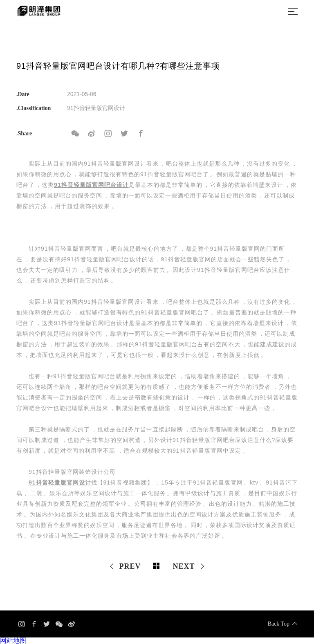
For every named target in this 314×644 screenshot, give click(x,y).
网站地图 (13, 641)
